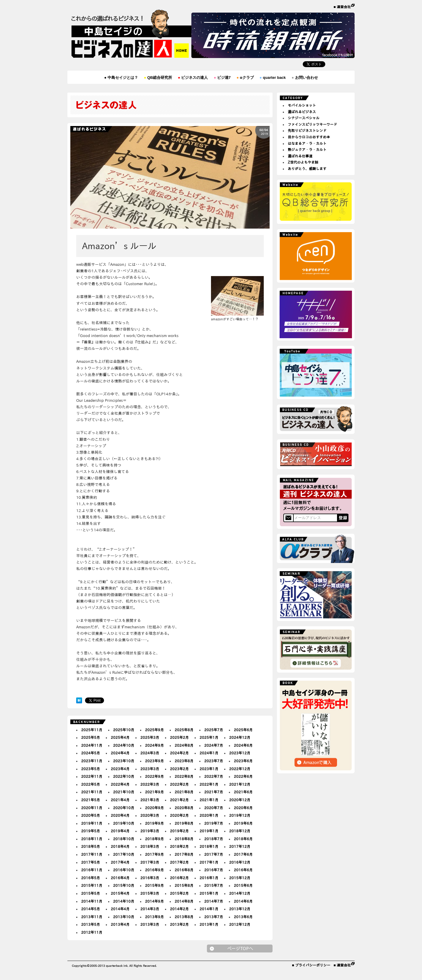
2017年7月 (214, 854)
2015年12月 (240, 878)
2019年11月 (92, 823)
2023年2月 (179, 769)
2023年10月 (124, 761)
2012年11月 (92, 932)
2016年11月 (92, 870)
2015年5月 (91, 893)
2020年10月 (124, 808)
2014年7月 (214, 901)
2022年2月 (179, 784)
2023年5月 (91, 769)
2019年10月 (124, 823)
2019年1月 (209, 831)
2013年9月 (154, 917)
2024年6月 (243, 745)
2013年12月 (240, 909)
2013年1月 (209, 924)
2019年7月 (214, 823)
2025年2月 (179, 737)
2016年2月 (179, 878)
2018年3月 (150, 846)
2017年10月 (124, 854)
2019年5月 (91, 831)
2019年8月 (184, 823)
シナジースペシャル (304, 118)
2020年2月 (179, 815)
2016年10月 (124, 870)
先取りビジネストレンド (307, 130)
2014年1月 (209, 909)
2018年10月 (124, 839)
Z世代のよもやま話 (303, 162)
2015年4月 (120, 893)
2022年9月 (154, 776)
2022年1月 (209, 784)
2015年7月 (214, 885)
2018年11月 (92, 839)
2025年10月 (124, 730)
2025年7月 (214, 730)
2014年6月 (243, 901)
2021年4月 (120, 800)
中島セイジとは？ (121, 78)
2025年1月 (209, 737)
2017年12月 (240, 846)
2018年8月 (184, 839)
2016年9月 (154, 870)
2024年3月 (150, 753)
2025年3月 (150, 737)
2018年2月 (179, 846)
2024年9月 (154, 745)
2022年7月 (214, 776)
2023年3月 (150, 769)
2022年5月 (91, 784)
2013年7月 (214, 917)
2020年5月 (91, 815)
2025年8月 (184, 730)
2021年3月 (150, 800)
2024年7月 (214, 745)
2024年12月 (240, 737)
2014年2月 (179, 909)
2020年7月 (214, 808)
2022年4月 (120, 784)
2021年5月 (91, 800)
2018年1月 (209, 846)
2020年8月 (184, 808)
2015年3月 (150, 893)
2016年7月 (214, 870)
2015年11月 (92, 885)
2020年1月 (209, 815)
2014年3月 (150, 909)
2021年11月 (92, 792)
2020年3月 (150, 815)
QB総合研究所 (158, 78)
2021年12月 (240, 784)
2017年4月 (120, 862)
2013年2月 (179, 924)
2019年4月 (120, 831)
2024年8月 (184, 745)
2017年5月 (91, 862)
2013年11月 (92, 917)
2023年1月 (209, 769)
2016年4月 (120, 878)
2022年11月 (92, 776)
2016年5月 (91, 878)
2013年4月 (120, 924)
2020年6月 (243, 808)
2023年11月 (92, 761)
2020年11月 (92, 808)
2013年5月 (91, 924)
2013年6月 (243, 917)
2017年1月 (209, 862)
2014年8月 (184, 901)
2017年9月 (154, 854)
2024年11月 (92, 745)
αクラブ (245, 78)
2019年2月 (179, 831)
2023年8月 (184, 761)
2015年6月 (243, 885)
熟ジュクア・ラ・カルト (307, 149)
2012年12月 (240, 924)
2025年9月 (154, 730)
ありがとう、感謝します (307, 169)
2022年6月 (243, 776)
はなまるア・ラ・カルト (307, 143)
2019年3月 (150, 831)
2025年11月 (92, 730)
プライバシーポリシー (313, 965)
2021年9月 (154, 792)
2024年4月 (120, 753)
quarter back (273, 78)
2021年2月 (179, 800)
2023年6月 (243, 761)
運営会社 (344, 7)
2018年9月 (154, 839)
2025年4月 (120, 737)
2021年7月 (214, 792)
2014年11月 (92, 901)
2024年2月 (179, 753)
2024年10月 (124, 745)
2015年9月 (154, 885)
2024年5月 (91, 753)
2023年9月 (154, 761)
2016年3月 (150, 878)
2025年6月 (243, 730)
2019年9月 (154, 823)
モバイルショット (302, 105)
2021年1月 (209, 800)
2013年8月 (184, 917)
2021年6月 (243, 792)
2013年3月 (150, 924)
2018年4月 (120, 846)
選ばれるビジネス (302, 112)
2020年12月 (240, 800)
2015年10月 (124, 885)
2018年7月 (214, 839)
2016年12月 (240, 862)
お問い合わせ (305, 78)
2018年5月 (91, 846)
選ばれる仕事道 (300, 156)
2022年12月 (240, 769)
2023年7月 (214, 761)
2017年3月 (150, 862)
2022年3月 (150, 784)
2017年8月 (184, 854)
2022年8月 (184, 776)
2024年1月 (209, 753)
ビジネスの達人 (193, 78)
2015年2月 (179, 893)
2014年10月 (124, 901)
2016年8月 (184, 870)
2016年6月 (243, 870)
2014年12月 (240, 893)
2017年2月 (179, 862)
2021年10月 (124, 792)
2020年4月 (120, 815)
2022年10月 (124, 776)
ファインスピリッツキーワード (312, 124)
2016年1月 (209, 878)
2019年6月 (243, 823)
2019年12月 (240, 815)
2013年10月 (124, 917)
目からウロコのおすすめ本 (309, 137)
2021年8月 (184, 792)
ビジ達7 (222, 78)
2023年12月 (240, 753)
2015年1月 (209, 893)
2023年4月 (120, 769)
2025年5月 (91, 737)
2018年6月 (243, 839)
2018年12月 (240, 831)
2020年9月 (154, 808)
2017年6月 (243, 854)
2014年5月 (91, 909)
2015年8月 (184, 885)
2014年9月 (154, 901)
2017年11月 (92, 854)
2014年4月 (120, 909)
